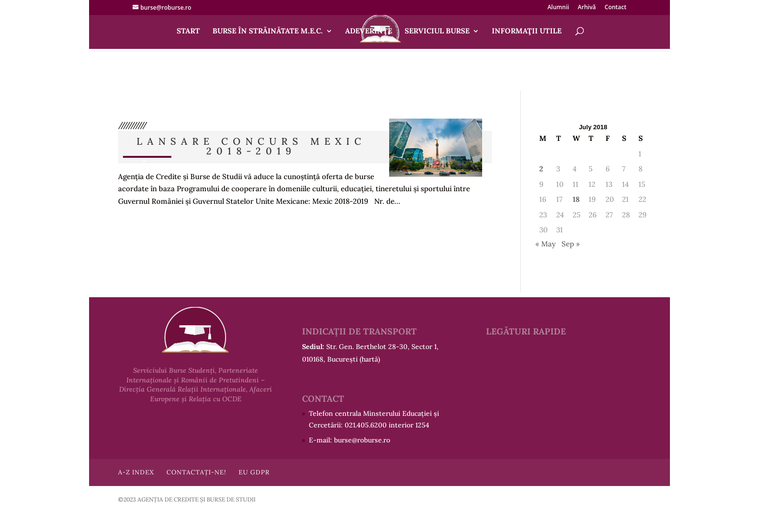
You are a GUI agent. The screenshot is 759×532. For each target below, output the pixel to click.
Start (188, 31)
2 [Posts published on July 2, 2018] (541, 169)
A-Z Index (136, 472)
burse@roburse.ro (362, 440)
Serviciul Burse (437, 31)
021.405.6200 (366, 425)
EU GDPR (254, 472)
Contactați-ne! (196, 472)
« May (546, 244)
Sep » (571, 244)
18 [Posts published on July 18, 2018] (576, 199)
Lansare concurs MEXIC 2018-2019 (251, 146)
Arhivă (587, 8)
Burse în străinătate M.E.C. (268, 31)
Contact (615, 8)
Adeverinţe (369, 31)
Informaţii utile (527, 31)
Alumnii (558, 8)
